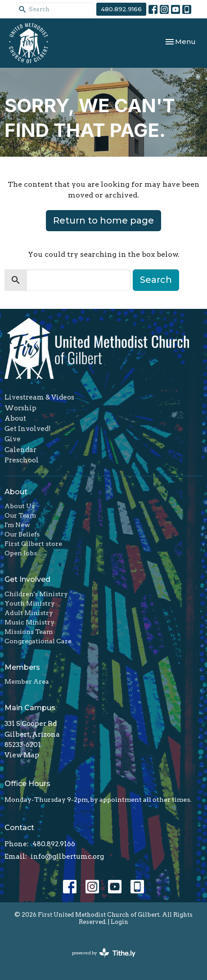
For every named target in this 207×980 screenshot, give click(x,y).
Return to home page (103, 220)
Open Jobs (21, 553)
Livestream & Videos (39, 397)
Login (119, 922)
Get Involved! (28, 429)
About (15, 418)
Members (22, 667)
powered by (104, 953)
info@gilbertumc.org (67, 857)
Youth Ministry (30, 603)
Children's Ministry (36, 594)
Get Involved (27, 579)
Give (13, 439)
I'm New (17, 525)
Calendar (20, 450)
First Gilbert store (33, 544)
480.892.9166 (121, 9)
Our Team (20, 515)
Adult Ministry (29, 613)
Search (156, 280)
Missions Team (29, 632)
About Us (20, 506)
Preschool (22, 460)
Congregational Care (38, 641)
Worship (20, 408)
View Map (22, 755)
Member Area (27, 681)
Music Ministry (29, 622)
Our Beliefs (22, 534)
